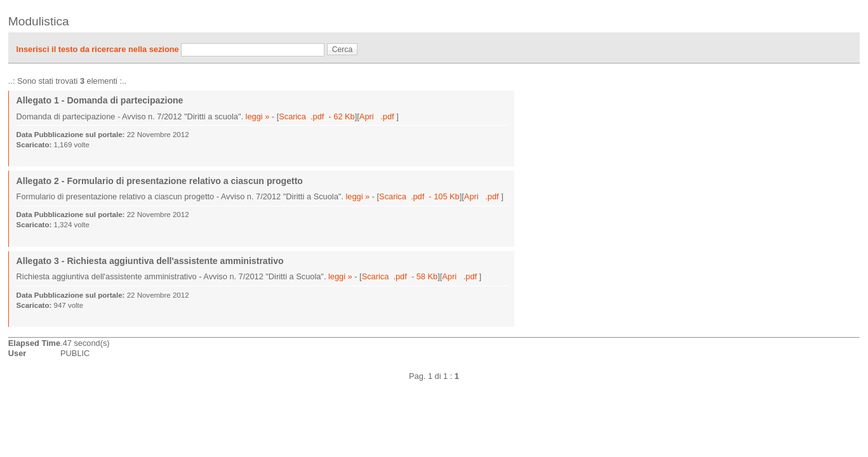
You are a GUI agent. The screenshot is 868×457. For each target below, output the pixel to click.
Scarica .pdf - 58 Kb (400, 276)
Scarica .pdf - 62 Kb (317, 116)
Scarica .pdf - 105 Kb (419, 196)
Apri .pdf (378, 116)
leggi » (258, 116)
